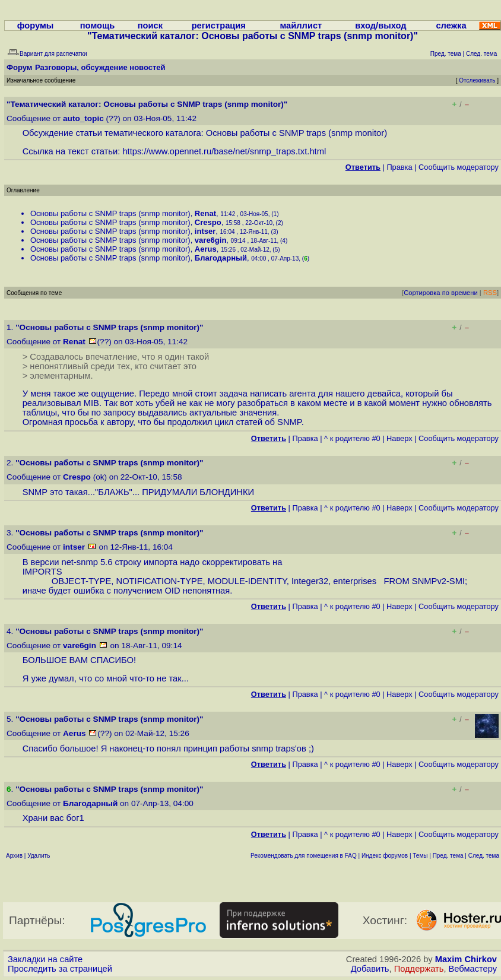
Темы (420, 856)
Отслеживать (477, 80)
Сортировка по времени (441, 293)
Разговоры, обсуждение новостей (100, 67)
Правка (399, 167)
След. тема (484, 856)
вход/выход (380, 26)
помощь (98, 26)
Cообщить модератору (459, 167)
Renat (205, 213)
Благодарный (221, 258)
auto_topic (83, 118)
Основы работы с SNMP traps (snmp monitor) (110, 213)
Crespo (208, 222)
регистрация (219, 26)
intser (205, 231)
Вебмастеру (473, 969)
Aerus (206, 249)
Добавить (370, 969)
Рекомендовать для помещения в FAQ (304, 856)
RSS (490, 293)
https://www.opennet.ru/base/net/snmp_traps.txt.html (224, 151)
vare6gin (210, 240)
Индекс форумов (385, 856)
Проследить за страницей (60, 969)
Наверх (399, 438)
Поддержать (419, 969)
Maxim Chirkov (466, 959)
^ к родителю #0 (352, 438)
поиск (150, 26)
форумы (36, 26)
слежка (451, 26)
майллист (301, 26)
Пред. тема (448, 856)
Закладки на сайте (45, 959)
